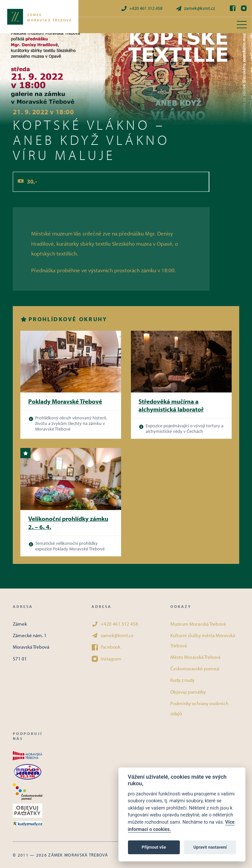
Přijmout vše (154, 847)
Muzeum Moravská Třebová (198, 624)
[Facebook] (233, 8)
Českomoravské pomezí (195, 668)
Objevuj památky (188, 692)
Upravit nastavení (210, 847)
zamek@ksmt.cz (195, 8)
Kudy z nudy (182, 680)
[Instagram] (244, 8)
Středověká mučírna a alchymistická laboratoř (171, 405)
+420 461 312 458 (142, 8)
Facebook (106, 647)
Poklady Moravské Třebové (65, 401)
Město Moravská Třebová (195, 657)
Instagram (106, 659)
